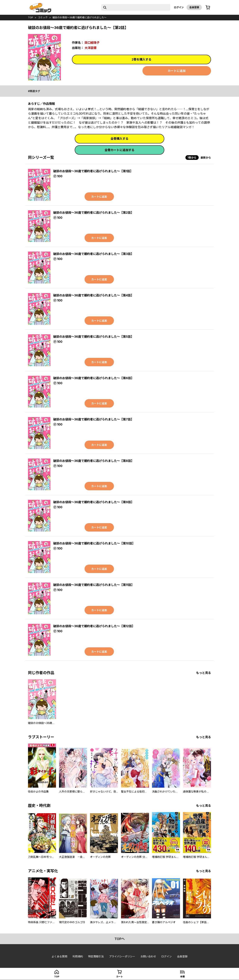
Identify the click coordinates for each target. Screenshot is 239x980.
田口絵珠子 (92, 43)
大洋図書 (91, 48)
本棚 (182, 977)
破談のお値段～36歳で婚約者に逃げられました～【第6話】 (94, 378)
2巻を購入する (142, 59)
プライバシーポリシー (122, 956)
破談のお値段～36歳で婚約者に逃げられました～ (79, 17)
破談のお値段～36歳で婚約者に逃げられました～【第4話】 (93, 295)
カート (119, 977)
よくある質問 (59, 956)
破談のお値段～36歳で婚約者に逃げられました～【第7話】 (93, 419)
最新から (206, 158)
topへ (120, 939)
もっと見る (204, 673)
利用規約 (78, 956)
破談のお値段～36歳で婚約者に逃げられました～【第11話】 (94, 585)
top (31, 17)
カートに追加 (177, 71)
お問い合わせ (148, 956)
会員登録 (194, 7)
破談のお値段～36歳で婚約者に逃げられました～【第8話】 (94, 461)
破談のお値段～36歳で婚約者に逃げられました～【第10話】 (94, 543)
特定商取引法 (96, 956)
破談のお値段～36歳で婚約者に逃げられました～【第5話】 (93, 337)
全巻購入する (119, 139)
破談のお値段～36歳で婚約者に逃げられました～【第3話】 (93, 254)
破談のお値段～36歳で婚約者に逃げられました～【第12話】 (94, 626)
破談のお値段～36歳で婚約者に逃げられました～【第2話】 (93, 213)
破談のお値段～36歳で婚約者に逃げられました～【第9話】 (94, 502)
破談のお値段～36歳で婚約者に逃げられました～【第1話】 (93, 171)
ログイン (179, 7)
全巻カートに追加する (119, 150)
